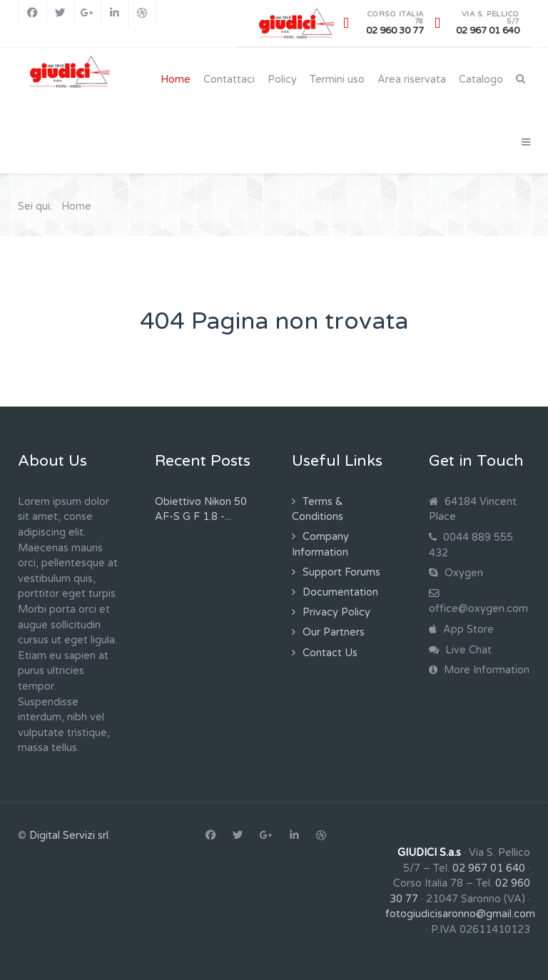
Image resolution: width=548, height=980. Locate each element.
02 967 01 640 (488, 31)
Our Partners (334, 632)
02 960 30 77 (395, 31)
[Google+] (88, 14)
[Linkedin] (116, 14)
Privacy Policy (336, 612)
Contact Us (330, 653)
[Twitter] (61, 14)
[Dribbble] (143, 14)
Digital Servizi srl (69, 836)
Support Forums (341, 572)
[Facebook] (32, 14)
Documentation (340, 592)
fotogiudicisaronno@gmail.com (460, 914)
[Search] (521, 79)
